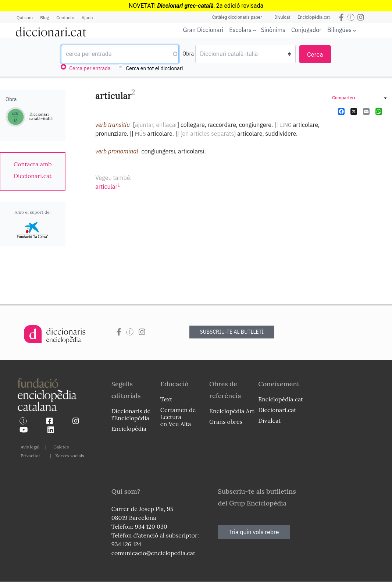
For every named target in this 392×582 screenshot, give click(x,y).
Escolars (240, 30)
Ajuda (87, 17)
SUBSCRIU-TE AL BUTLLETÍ (232, 332)
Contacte (65, 17)
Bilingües (339, 30)
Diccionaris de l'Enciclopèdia (131, 414)
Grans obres (226, 422)
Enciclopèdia (129, 429)
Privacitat (30, 456)
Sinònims (273, 30)
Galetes (61, 447)
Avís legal (30, 447)
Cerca (315, 55)
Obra (188, 54)
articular (108, 187)
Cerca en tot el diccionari (155, 68)
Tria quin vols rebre (254, 532)
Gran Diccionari (203, 30)
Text (166, 399)
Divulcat (282, 17)
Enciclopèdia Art (232, 411)
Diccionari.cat (277, 410)
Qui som (25, 17)
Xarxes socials (70, 456)
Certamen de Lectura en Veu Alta (178, 417)
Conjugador (306, 30)
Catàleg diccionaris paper (237, 17)
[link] (33, 170)
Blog (44, 17)
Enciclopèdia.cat (314, 17)
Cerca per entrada (90, 68)
